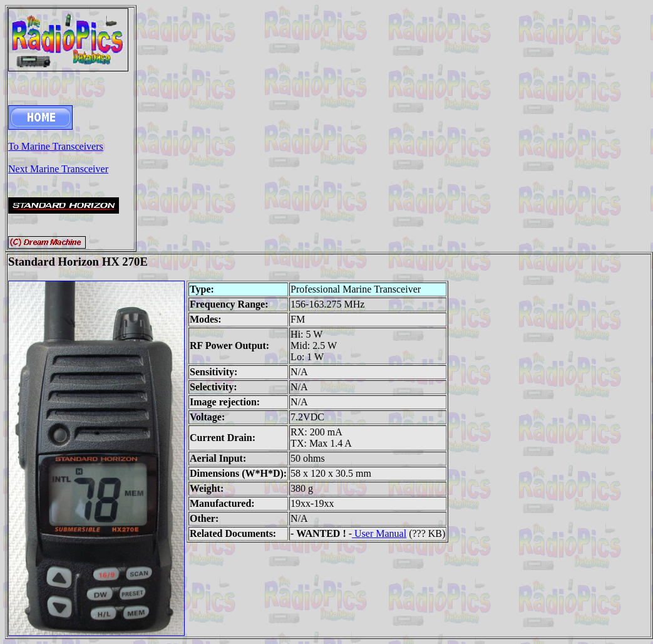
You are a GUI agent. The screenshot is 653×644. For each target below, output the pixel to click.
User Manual (379, 533)
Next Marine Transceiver (58, 169)
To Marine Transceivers (56, 146)
